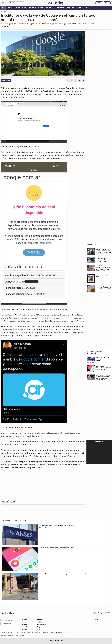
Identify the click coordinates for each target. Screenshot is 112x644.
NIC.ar (38, 315)
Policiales (33, 8)
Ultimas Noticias (7, 620)
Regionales (70, 8)
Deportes (41, 8)
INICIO (4, 8)
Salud (86, 8)
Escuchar (6, 80)
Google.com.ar (28, 321)
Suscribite (99, 3)
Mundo (18, 8)
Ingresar (107, 3)
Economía (11, 8)
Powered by (56, 640)
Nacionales (61, 8)
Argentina (5, 501)
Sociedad (79, 8)
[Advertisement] (43, 487)
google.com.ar (30, 465)
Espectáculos (51, 8)
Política (25, 8)
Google (13, 501)
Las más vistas (7, 624)
